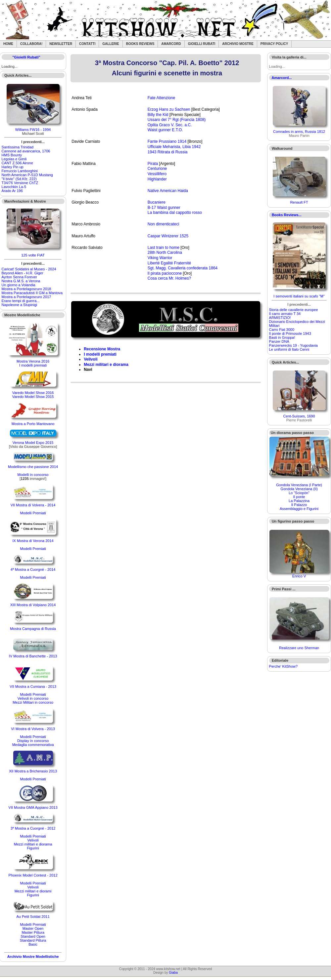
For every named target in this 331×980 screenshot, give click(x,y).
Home (8, 44)
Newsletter (61, 44)
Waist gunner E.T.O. (165, 130)
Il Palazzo (299, 505)
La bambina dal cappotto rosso (175, 213)
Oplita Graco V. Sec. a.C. (170, 125)
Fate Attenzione (161, 98)
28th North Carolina (165, 253)
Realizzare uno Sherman (299, 648)
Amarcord (171, 44)
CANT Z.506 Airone (17, 163)
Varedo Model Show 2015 (33, 397)
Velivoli (33, 840)
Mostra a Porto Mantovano (33, 424)
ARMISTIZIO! (280, 318)
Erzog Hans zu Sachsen (169, 109)
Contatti (87, 44)
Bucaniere (157, 202)
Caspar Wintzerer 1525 (168, 236)
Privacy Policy (274, 44)
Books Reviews (140, 44)
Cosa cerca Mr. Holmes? (169, 278)
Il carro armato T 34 (285, 314)
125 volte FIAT (33, 255)
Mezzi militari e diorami (33, 891)
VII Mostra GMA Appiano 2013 (33, 807)
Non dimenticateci (163, 224)
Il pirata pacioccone (165, 273)
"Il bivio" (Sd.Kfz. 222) (19, 179)
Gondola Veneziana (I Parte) (299, 485)
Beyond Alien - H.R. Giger (23, 273)
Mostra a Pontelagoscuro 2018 (26, 289)
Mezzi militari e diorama (33, 844)
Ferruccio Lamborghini (20, 171)
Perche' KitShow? (283, 666)
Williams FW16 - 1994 (33, 130)
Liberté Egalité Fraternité (169, 263)
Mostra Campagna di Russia (33, 629)
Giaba (173, 973)
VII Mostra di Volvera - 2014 (33, 505)
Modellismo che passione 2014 (33, 467)
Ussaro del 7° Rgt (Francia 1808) (177, 120)
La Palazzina (299, 501)
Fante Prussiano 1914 (167, 141)
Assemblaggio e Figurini (299, 509)
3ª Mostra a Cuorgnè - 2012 (33, 828)
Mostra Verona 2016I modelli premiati (33, 363)
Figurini (33, 848)
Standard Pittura (33, 940)
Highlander (157, 179)
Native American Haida (168, 191)
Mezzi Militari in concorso (33, 702)
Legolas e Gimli (14, 159)
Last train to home (164, 248)
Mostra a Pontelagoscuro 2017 (26, 297)
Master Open (33, 928)
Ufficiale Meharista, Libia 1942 (174, 147)
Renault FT (299, 202)
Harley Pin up (13, 167)
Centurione (157, 169)
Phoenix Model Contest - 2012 (33, 875)
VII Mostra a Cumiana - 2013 (33, 686)
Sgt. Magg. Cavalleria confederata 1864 (183, 268)
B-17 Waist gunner (164, 208)
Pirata (153, 164)
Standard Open (33, 936)
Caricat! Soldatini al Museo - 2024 (29, 269)
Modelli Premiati (33, 513)
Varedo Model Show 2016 (33, 393)
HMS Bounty (12, 155)
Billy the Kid (158, 115)
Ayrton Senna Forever (19, 277)
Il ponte (299, 497)
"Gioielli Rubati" (26, 57)
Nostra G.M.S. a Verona (21, 281)
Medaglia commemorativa (33, 745)
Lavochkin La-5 (14, 187)
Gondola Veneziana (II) (299, 489)
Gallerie (111, 44)
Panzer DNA (279, 341)
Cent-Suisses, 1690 (299, 416)
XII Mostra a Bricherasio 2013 (33, 771)
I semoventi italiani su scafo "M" (299, 296)
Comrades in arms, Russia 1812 (299, 132)
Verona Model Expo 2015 (33, 443)
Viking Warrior (160, 258)
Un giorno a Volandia (19, 285)
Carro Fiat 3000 (282, 330)
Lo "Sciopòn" (299, 493)
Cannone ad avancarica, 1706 (26, 151)
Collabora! (31, 44)
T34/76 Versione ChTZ (20, 183)
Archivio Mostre (238, 44)
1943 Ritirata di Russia (168, 152)
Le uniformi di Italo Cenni (289, 349)
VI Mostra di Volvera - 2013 (33, 729)
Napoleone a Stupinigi (20, 305)
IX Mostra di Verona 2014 (33, 541)
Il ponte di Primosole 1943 (290, 333)
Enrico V (299, 576)
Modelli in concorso (33, 475)
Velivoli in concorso (33, 698)
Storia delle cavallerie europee (294, 310)
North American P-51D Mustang (27, 175)
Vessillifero (157, 174)
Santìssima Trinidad (18, 147)
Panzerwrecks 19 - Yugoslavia (293, 345)
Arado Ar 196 (12, 191)
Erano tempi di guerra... (21, 301)
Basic (33, 944)
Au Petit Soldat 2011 (33, 917)
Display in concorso (33, 741)
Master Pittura (33, 932)
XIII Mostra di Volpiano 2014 (33, 605)
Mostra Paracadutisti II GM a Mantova (32, 293)
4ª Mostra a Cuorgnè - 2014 (33, 569)
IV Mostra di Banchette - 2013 (33, 656)
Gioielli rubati (202, 44)
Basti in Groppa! (282, 337)
